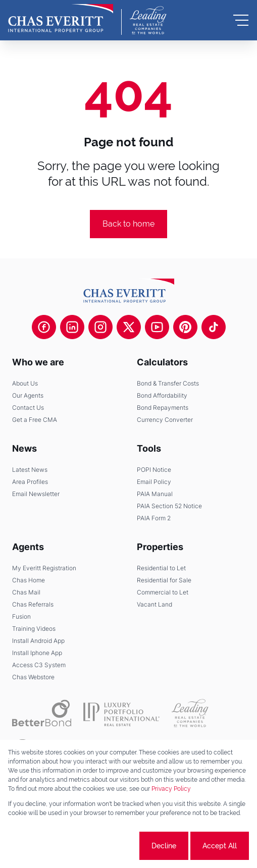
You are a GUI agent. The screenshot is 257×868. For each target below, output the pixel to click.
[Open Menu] (241, 20)
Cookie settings (100, 846)
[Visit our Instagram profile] (100, 327)
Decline (164, 846)
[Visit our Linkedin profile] (72, 327)
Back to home (128, 224)
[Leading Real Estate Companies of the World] (148, 20)
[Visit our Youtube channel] (157, 327)
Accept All (220, 846)
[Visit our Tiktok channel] (214, 327)
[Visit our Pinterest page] (185, 327)
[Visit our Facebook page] (44, 327)
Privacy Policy (171, 789)
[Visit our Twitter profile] (129, 327)
